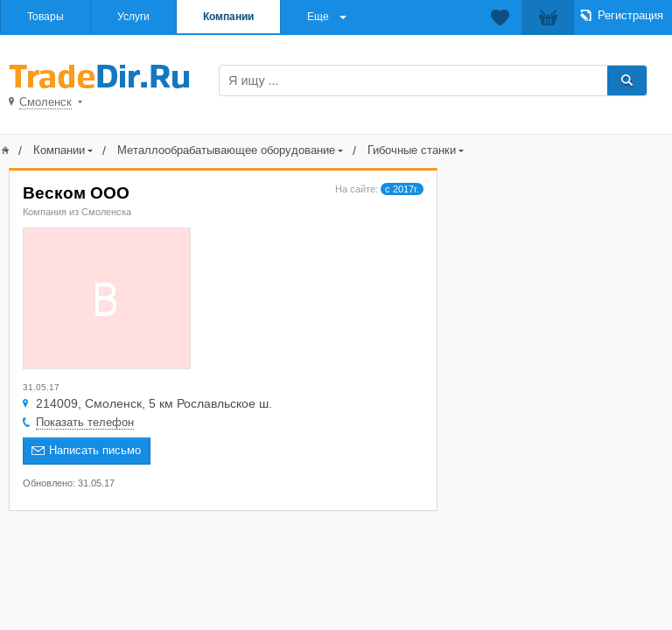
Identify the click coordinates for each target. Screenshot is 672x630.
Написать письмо (95, 450)
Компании (228, 17)
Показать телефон (85, 422)
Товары (45, 17)
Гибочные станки (412, 150)
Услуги (133, 17)
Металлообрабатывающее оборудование (226, 150)
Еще (318, 17)
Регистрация (630, 15)
